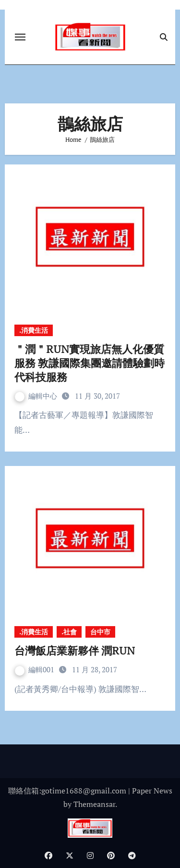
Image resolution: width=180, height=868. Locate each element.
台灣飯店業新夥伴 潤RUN (81, 650)
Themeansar (94, 804)
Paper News (152, 791)
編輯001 (36, 669)
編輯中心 (37, 396)
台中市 (100, 632)
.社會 (69, 632)
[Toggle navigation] (20, 37)
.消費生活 (34, 330)
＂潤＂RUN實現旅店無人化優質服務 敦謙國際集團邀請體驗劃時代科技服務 (90, 363)
